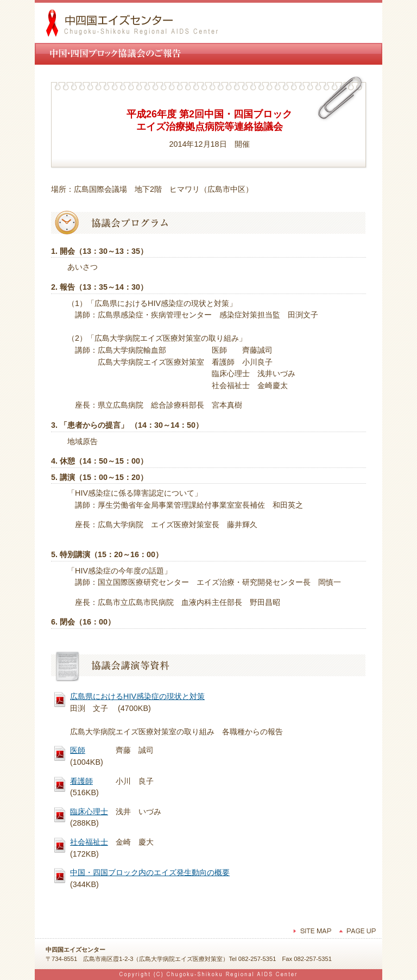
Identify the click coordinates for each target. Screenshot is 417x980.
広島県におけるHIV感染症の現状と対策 (137, 696)
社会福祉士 (89, 842)
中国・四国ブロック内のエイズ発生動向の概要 (150, 872)
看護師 (81, 781)
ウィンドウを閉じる (208, 904)
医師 (78, 750)
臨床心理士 (89, 812)
